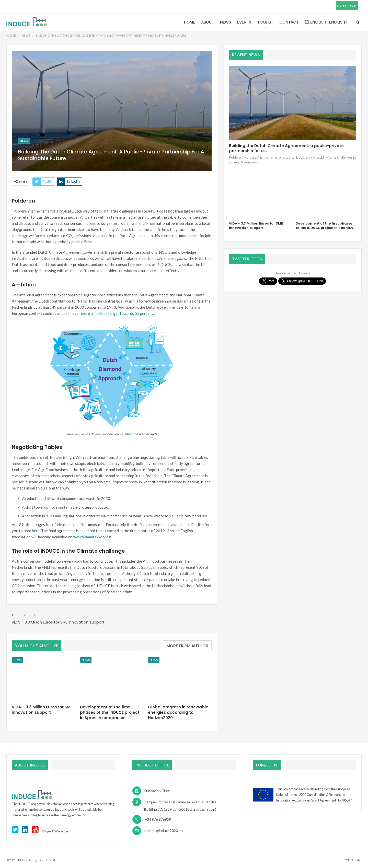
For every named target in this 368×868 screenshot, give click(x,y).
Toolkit (265, 22)
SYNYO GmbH (353, 860)
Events (244, 22)
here (36, 531)
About (208, 22)
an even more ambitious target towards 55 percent (110, 313)
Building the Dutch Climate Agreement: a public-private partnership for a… (286, 148)
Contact (289, 22)
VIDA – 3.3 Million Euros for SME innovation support (58, 622)
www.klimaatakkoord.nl (93, 537)
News (226, 22)
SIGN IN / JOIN (347, 5)
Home (189, 22)
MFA (128, 434)
